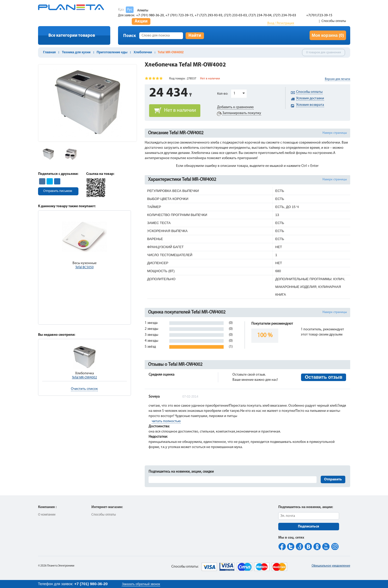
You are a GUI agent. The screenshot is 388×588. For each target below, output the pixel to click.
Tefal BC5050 (85, 267)
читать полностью (166, 421)
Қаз (121, 10)
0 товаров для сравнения (324, 53)
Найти (195, 36)
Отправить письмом (58, 191)
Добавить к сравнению (235, 107)
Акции (141, 21)
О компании (47, 515)
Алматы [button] (143, 10)
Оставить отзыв (324, 377)
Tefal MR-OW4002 (85, 378)
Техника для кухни (76, 52)
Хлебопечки (143, 52)
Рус (130, 10)
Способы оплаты (334, 21)
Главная (50, 52)
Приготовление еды (112, 52)
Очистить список (84, 389)
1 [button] (234, 94)
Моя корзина (328, 35)
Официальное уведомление (331, 566)
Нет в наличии (180, 110)
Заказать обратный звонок (141, 584)
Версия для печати (338, 79)
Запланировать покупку (242, 113)
